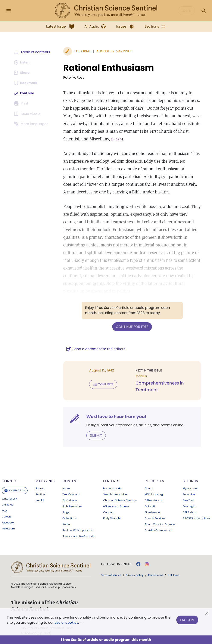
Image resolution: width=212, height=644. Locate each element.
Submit (94, 435)
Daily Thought (112, 518)
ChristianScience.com (158, 530)
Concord (109, 512)
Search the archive (115, 494)
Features (111, 481)
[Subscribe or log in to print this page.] (22, 103)
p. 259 (96, 139)
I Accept (187, 619)
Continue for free (131, 326)
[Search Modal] (203, 11)
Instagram (8, 528)
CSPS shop (189, 512)
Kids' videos (70, 500)
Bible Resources (72, 506)
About (149, 488)
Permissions (156, 575)
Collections (69, 518)
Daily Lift (150, 506)
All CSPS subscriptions (197, 518)
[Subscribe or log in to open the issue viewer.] (28, 114)
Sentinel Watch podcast (77, 530)
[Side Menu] (9, 11)
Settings (190, 481)
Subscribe (189, 494)
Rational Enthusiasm (106, 68)
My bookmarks (112, 488)
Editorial (80, 51)
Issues (66, 488)
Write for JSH (10, 498)
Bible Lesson (152, 512)
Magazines (45, 481)
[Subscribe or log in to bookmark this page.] (26, 83)
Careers (7, 516)
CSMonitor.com (154, 500)
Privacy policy (135, 575)
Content (70, 481)
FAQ (4, 510)
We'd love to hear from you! (114, 416)
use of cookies (66, 623)
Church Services (155, 518)
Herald (40, 500)
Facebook (8, 522)
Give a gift (189, 506)
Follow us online (117, 564)
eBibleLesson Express (116, 506)
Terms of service (111, 575)
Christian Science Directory (120, 500)
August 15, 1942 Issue (112, 51)
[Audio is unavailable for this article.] (23, 62)
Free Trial (188, 500)
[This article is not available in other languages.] (32, 124)
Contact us (15, 490)
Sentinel (40, 494)
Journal (40, 488)
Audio (66, 524)
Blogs (66, 512)
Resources (154, 481)
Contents (101, 384)
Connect (10, 481)
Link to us (7, 504)
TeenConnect (71, 494)
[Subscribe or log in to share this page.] (23, 73)
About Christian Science (160, 524)
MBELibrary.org (154, 494)
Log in (186, 11)
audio (79, 536)
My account (190, 488)
